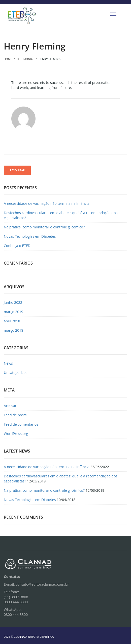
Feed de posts (15, 415)
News (8, 363)
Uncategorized (16, 373)
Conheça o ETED (17, 246)
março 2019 (13, 312)
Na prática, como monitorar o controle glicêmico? (44, 227)
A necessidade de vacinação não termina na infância (47, 203)
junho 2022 (13, 302)
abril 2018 (12, 321)
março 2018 (13, 330)
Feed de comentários (21, 424)
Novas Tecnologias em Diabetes (30, 236)
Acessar (10, 406)
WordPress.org (16, 434)
